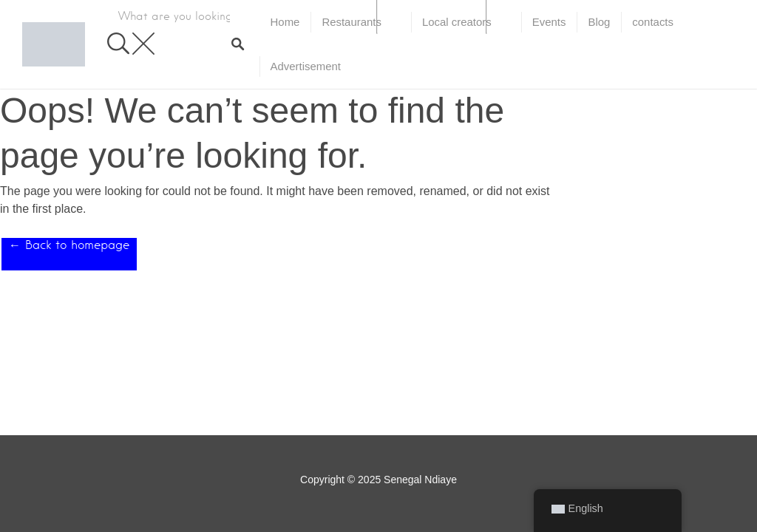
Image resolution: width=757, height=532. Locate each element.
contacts (653, 22)
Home (285, 22)
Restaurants (352, 22)
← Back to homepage (69, 245)
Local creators (457, 22)
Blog (599, 22)
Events (549, 22)
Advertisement (306, 66)
